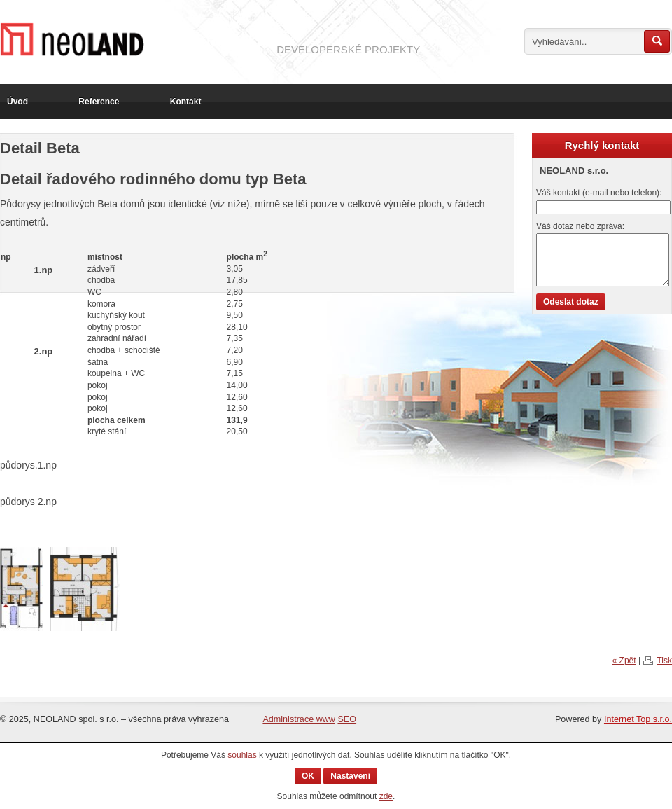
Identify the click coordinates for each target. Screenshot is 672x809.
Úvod (17, 102)
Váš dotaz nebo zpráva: (580, 226)
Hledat (657, 41)
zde (386, 796)
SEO (347, 719)
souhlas (242, 755)
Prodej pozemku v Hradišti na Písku (133, 40)
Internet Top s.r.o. (638, 719)
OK (308, 776)
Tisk (664, 661)
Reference (99, 102)
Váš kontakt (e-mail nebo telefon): (599, 193)
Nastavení (350, 776)
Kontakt (186, 102)
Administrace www (299, 719)
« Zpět (624, 661)
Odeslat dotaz (571, 302)
